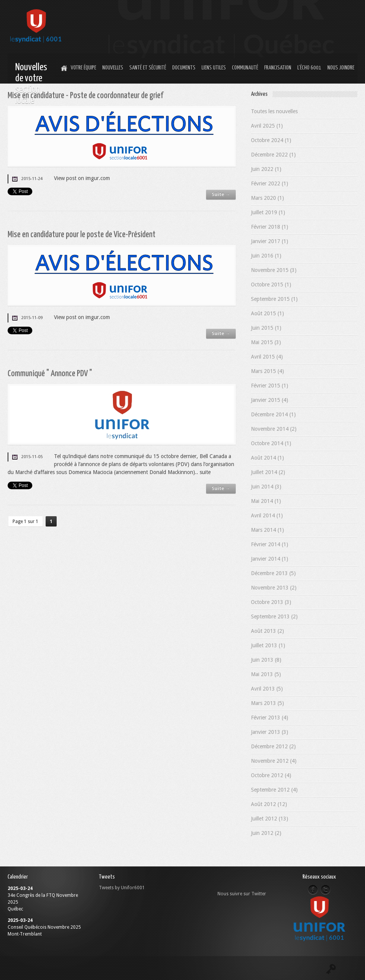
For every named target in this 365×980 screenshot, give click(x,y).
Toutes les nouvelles (274, 111)
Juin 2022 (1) (266, 169)
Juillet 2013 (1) (268, 645)
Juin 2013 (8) (266, 660)
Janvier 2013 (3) (270, 732)
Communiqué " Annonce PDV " (50, 374)
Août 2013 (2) (267, 631)
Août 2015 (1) (267, 313)
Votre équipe (83, 68)
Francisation (278, 68)
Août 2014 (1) (267, 458)
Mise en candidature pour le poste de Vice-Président (82, 235)
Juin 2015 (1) (266, 328)
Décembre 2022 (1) (273, 155)
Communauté (245, 68)
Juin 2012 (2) (266, 833)
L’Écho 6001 (309, 68)
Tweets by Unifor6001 (122, 888)
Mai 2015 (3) (266, 342)
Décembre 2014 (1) (273, 414)
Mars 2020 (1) (267, 198)
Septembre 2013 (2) (274, 616)
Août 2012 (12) (269, 804)
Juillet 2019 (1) (268, 212)
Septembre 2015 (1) (274, 299)
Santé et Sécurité (148, 68)
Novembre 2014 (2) (274, 429)
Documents (184, 68)
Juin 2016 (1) (266, 256)
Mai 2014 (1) (266, 501)
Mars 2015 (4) (267, 371)
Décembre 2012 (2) (273, 746)
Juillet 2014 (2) (268, 472)
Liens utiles (214, 68)
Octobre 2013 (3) (271, 602)
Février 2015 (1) (270, 386)
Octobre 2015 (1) (271, 285)
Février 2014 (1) (270, 544)
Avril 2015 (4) (267, 357)
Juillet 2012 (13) (270, 819)
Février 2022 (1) (270, 183)
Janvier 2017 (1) (270, 241)
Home (63, 68)
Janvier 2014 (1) (270, 559)
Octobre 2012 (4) (271, 775)
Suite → (221, 194)
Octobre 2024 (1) (271, 140)
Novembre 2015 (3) (274, 270)
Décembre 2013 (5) (273, 573)
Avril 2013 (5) (267, 689)
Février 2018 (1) (270, 227)
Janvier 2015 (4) (270, 400)
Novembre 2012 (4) (274, 761)
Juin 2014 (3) (266, 487)
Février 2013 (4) (270, 718)
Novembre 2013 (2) (274, 588)
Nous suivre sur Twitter (242, 894)
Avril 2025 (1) (267, 126)
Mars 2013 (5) (267, 703)
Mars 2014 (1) (267, 530)
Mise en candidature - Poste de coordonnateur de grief (85, 96)
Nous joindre (341, 68)
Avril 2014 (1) (267, 515)
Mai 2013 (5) (266, 674)
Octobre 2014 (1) (271, 443)
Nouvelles (113, 68)
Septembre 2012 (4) (274, 790)
